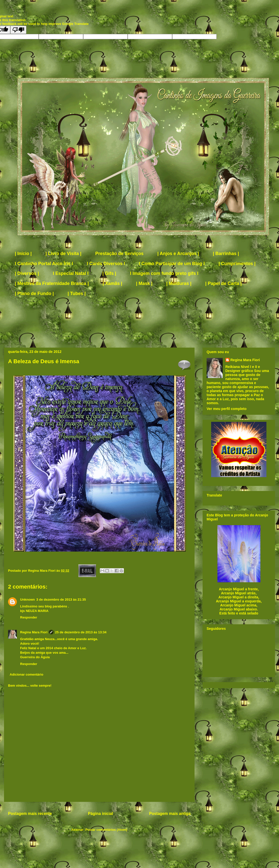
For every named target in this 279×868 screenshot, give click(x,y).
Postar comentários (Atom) (106, 830)
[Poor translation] (18, 30)
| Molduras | (179, 283)
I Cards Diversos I (106, 264)
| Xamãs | (112, 283)
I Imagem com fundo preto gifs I (164, 273)
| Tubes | (77, 294)
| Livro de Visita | (63, 254)
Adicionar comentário (27, 674)
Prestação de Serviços (119, 254)
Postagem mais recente (30, 814)
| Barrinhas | (226, 254)
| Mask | (144, 283)
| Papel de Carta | (224, 283)
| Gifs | (109, 273)
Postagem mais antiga (170, 814)
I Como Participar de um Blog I (172, 264)
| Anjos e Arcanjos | (178, 254)
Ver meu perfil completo (227, 409)
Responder (29, 617)
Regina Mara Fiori (42, 571)
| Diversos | (27, 273)
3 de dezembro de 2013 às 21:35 (61, 600)
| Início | (23, 254)
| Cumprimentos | (237, 264)
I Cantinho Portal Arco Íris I (44, 264)
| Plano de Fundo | (34, 294)
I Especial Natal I (71, 273)
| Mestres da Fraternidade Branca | (52, 283)
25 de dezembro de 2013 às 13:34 (81, 632)
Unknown (28, 600)
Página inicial (101, 814)
